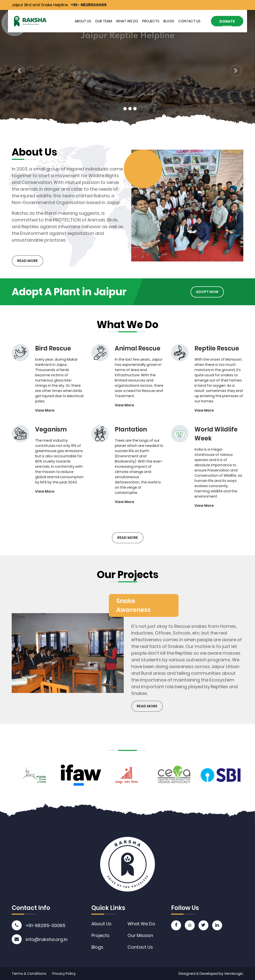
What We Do (127, 21)
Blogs (169, 21)
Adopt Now (197, 292)
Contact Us (189, 21)
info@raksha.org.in (47, 939)
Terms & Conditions (29, 974)
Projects (151, 21)
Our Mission (140, 935)
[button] (19, 70)
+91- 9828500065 (89, 5)
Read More (28, 261)
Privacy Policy (64, 974)
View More (45, 421)
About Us (83, 21)
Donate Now (227, 23)
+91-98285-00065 (46, 925)
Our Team (104, 21)
